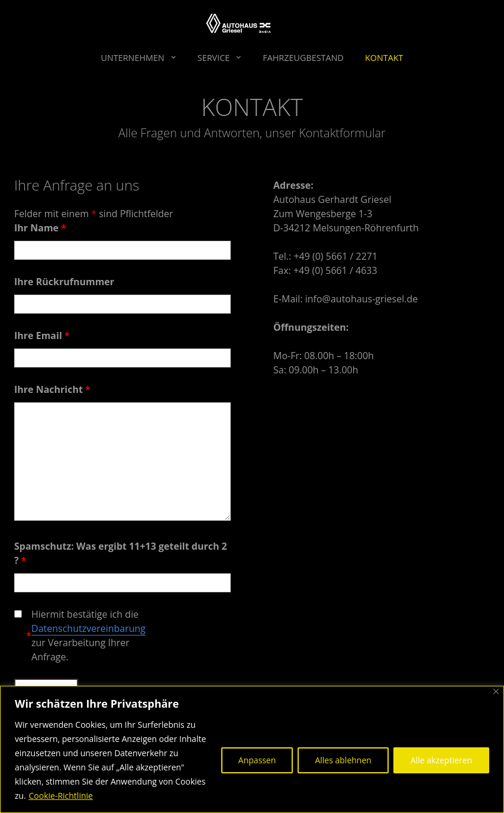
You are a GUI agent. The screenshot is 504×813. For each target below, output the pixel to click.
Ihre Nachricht (52, 389)
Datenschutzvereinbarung (88, 628)
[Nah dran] (496, 691)
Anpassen (257, 760)
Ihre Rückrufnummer (64, 282)
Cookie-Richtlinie (60, 796)
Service (214, 58)
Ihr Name (40, 228)
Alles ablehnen (343, 760)
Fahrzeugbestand (303, 58)
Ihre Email (42, 335)
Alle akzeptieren (441, 760)
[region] (252, 749)
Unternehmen (132, 58)
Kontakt (384, 58)
